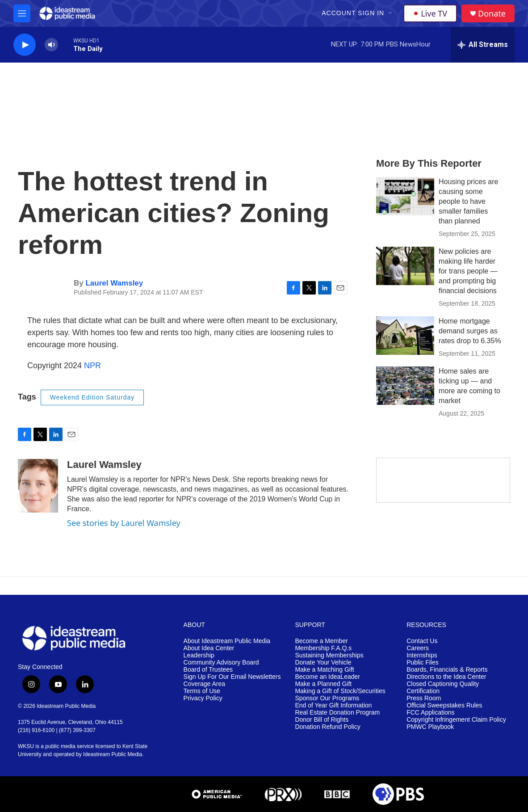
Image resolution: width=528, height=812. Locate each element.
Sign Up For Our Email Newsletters (232, 677)
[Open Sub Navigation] (391, 13)
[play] (25, 45)
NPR (92, 366)
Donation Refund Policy (327, 727)
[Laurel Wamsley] (38, 486)
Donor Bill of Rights (322, 720)
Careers (418, 648)
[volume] (51, 45)
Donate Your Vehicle (323, 663)
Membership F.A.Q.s (323, 648)
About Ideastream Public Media (227, 641)
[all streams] (483, 45)
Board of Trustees (208, 670)
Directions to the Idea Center (446, 677)
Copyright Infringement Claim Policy (456, 720)
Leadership (199, 655)
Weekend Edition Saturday (92, 397)
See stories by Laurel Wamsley (124, 523)
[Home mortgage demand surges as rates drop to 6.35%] (405, 336)
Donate (492, 14)
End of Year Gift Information (333, 705)
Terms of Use (202, 691)
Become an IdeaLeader (327, 677)
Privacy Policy (203, 698)
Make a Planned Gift (323, 684)
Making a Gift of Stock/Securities (340, 691)
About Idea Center (209, 648)
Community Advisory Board (221, 663)
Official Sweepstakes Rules (444, 705)
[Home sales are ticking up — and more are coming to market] (405, 386)
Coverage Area (204, 684)
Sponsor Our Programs (327, 698)
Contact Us (422, 641)
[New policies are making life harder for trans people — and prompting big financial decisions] (405, 266)
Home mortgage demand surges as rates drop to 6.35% (470, 331)
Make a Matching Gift (324, 670)
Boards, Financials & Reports (447, 670)
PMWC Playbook (430, 727)
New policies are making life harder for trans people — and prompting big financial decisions (468, 271)
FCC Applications (430, 713)
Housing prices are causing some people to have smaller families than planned (468, 201)
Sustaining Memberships (329, 655)
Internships (422, 655)
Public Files (423, 663)
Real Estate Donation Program (337, 713)
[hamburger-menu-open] (22, 13)
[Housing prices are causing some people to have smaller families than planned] (405, 196)
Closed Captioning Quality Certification (443, 688)
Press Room (424, 698)
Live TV (430, 13)
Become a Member (321, 641)
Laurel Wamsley (114, 283)
